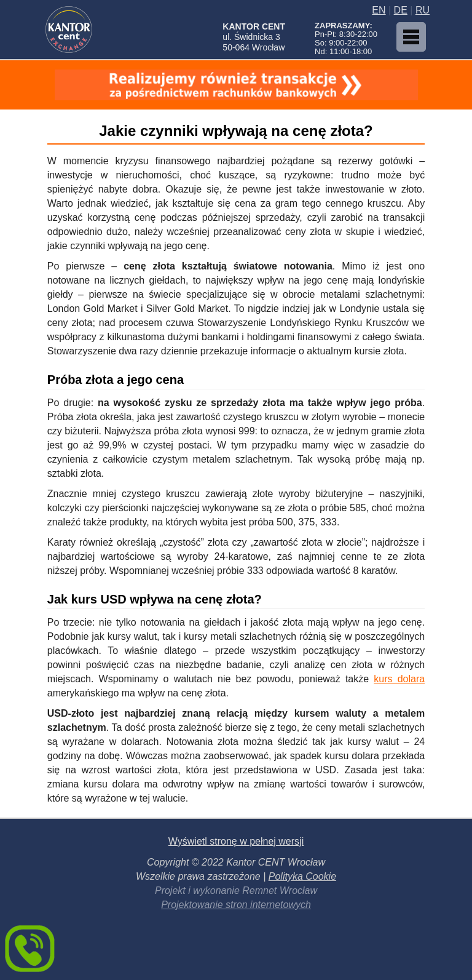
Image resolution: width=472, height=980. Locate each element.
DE (401, 10)
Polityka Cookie (302, 876)
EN (379, 10)
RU (423, 10)
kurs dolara (399, 679)
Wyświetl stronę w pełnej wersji (236, 841)
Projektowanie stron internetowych (236, 905)
